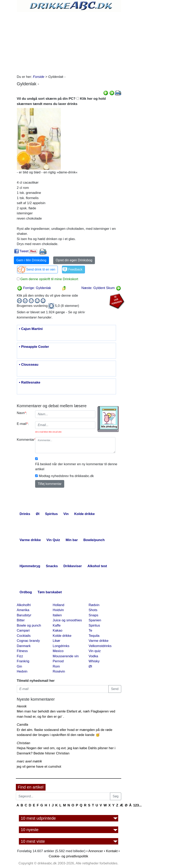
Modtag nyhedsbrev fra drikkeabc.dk (66, 476)
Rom (56, 666)
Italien (57, 615)
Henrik (22, 706)
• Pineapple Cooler (34, 347)
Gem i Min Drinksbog (31, 260)
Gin (19, 666)
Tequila (94, 636)
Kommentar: (25, 440)
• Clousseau (29, 365)
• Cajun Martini (31, 329)
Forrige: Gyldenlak (34, 288)
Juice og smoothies (67, 620)
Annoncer (96, 851)
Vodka (93, 656)
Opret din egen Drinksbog (74, 260)
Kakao (58, 630)
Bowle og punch (29, 625)
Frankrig (23, 661)
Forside (39, 77)
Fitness (22, 651)
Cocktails (24, 636)
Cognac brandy (28, 641)
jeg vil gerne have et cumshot (39, 767)
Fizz (20, 656)
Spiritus (94, 625)
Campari (23, 630)
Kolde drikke (62, 636)
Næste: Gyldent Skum (101, 288)
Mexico (58, 651)
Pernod (58, 661)
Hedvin (22, 671)
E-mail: (23, 424)
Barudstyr (24, 615)
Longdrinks (61, 646)
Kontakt (112, 851)
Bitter (21, 620)
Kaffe (57, 625)
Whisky (94, 661)
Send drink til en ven (41, 269)
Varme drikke (99, 641)
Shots (93, 610)
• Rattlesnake (30, 383)
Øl (90, 666)
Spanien (95, 620)
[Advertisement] (69, 42)
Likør (57, 641)
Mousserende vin (66, 656)
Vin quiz (95, 651)
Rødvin (94, 605)
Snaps (94, 615)
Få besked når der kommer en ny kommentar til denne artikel (76, 467)
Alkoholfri (24, 605)
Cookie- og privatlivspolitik (69, 856)
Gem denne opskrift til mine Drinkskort (49, 279)
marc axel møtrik (30, 761)
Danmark (24, 646)
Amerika (23, 610)
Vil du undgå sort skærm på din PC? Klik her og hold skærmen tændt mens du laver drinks (61, 101)
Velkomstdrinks (100, 646)
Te (91, 630)
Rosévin (59, 671)
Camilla (23, 725)
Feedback (75, 269)
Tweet (24, 251)
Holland (59, 605)
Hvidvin (58, 610)
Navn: (22, 413)
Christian (24, 743)
